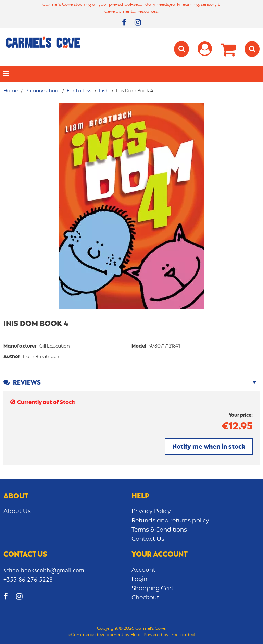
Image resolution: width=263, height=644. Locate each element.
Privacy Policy (151, 511)
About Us (17, 511)
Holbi (136, 635)
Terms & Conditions (159, 530)
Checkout (145, 598)
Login (139, 579)
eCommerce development (96, 635)
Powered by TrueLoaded (169, 635)
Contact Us (148, 539)
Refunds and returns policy (170, 521)
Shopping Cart (153, 588)
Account (143, 570)
